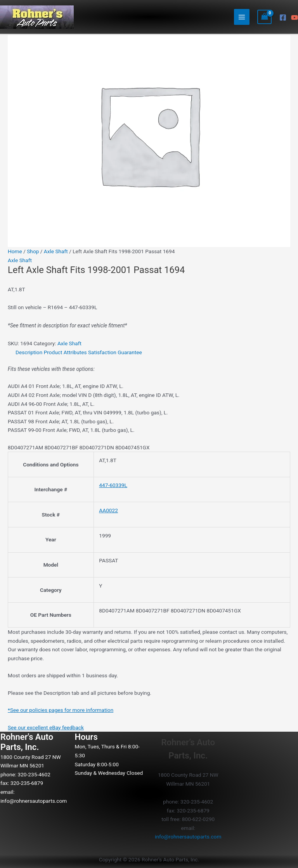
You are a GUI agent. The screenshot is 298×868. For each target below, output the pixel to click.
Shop (33, 251)
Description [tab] (29, 352)
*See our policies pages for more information (61, 710)
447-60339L (113, 485)
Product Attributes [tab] (65, 352)
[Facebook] (283, 17)
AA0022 (108, 510)
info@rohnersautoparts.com (34, 801)
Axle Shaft (56, 251)
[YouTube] (295, 17)
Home (15, 251)
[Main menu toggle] (242, 17)
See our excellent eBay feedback (46, 727)
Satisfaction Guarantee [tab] (115, 352)
